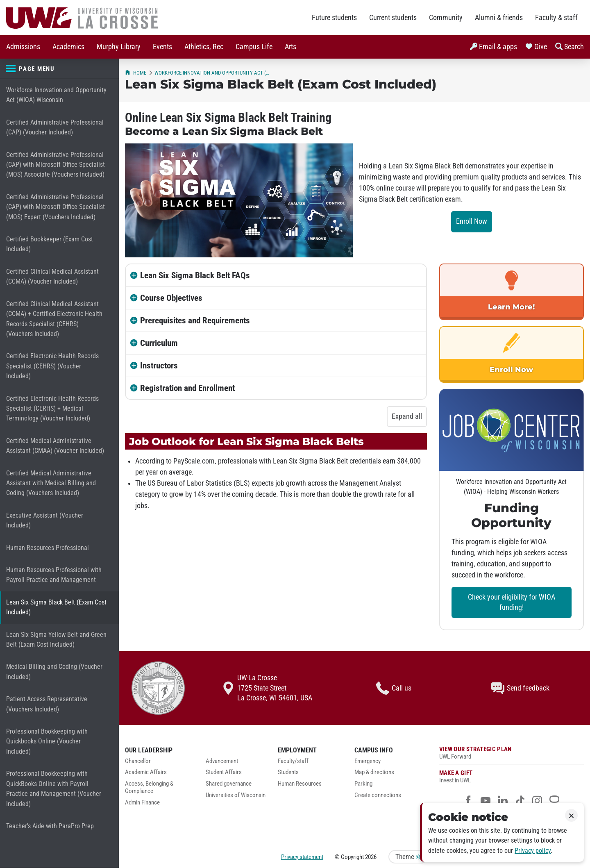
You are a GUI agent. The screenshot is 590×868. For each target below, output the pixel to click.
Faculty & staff (556, 18)
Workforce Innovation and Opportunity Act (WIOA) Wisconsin (56, 95)
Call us (394, 688)
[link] (512, 292)
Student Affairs (224, 772)
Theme (408, 857)
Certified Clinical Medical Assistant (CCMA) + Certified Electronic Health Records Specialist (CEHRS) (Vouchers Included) (54, 319)
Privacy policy (533, 851)
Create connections (378, 795)
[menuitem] (23, 47)
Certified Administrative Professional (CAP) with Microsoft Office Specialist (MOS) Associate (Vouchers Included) (56, 165)
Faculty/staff (293, 761)
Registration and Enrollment (187, 388)
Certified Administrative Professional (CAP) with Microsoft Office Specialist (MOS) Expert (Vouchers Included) (56, 207)
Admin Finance (142, 803)
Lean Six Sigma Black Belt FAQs (195, 275)
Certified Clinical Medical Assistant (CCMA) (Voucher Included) (52, 276)
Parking (363, 784)
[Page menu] (59, 69)
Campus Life (254, 47)
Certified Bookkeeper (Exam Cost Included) (50, 244)
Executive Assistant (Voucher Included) (45, 520)
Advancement (222, 761)
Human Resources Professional (48, 548)
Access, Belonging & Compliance (149, 787)
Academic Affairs (146, 772)
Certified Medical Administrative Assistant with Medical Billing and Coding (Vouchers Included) (51, 483)
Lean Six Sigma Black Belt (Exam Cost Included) (56, 607)
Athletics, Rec (204, 47)
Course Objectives (171, 298)
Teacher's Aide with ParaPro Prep (50, 826)
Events (162, 47)
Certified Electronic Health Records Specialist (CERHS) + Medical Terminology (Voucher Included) (52, 409)
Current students (393, 18)
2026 (371, 857)
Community (446, 18)
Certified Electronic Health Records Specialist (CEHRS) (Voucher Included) (52, 366)
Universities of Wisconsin (236, 795)
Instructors (159, 366)
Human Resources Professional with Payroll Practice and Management (54, 575)
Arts (290, 47)
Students (288, 772)
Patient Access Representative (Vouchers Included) (47, 704)
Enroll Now (472, 221)
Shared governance (229, 784)
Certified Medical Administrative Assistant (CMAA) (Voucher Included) (55, 446)
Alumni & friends (499, 18)
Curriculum (159, 343)
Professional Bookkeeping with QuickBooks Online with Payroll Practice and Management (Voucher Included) (54, 788)
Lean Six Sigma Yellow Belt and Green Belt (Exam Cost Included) (56, 640)
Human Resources (300, 784)
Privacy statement (302, 857)
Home (136, 73)
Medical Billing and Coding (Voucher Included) (54, 671)
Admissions (23, 47)
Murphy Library (119, 47)
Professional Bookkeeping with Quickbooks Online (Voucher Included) (47, 741)
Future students (334, 18)
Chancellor (138, 761)
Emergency (368, 761)
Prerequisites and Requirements (195, 320)
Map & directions (374, 772)
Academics (68, 47)
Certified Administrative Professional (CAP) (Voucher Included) (55, 127)
